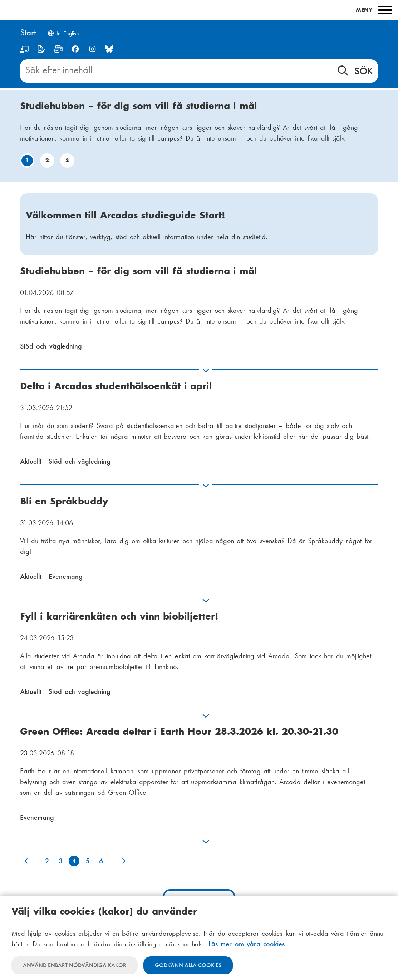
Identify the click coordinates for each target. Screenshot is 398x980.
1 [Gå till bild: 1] (27, 160)
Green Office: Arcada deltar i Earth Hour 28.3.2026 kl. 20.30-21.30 (179, 731)
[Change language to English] (63, 34)
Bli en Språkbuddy (64, 501)
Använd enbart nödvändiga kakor (75, 965)
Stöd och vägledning (51, 346)
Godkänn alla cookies (188, 965)
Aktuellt (31, 461)
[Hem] (28, 33)
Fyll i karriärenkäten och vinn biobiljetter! (119, 616)
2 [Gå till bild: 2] (47, 160)
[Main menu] (199, 10)
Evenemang (66, 576)
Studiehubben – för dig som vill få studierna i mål (139, 106)
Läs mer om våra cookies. (247, 944)
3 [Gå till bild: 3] (67, 160)
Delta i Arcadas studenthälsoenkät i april (116, 386)
